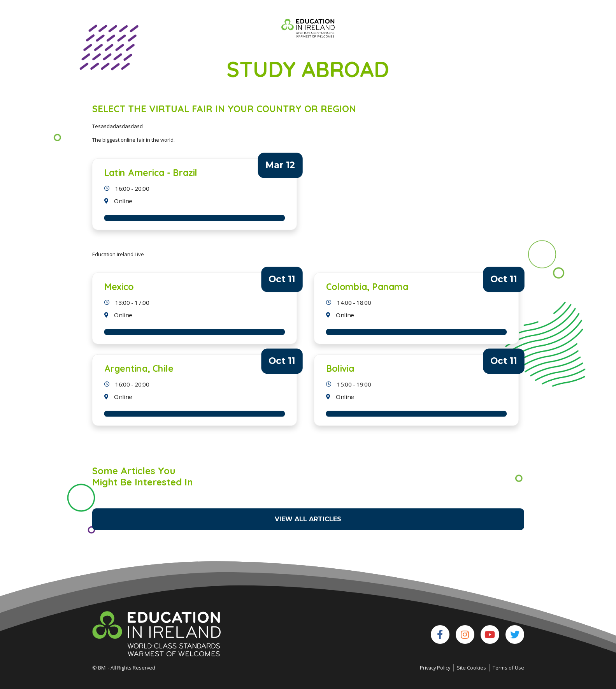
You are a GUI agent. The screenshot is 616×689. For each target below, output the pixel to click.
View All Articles (308, 519)
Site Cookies (471, 668)
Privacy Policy (435, 668)
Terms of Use (508, 668)
